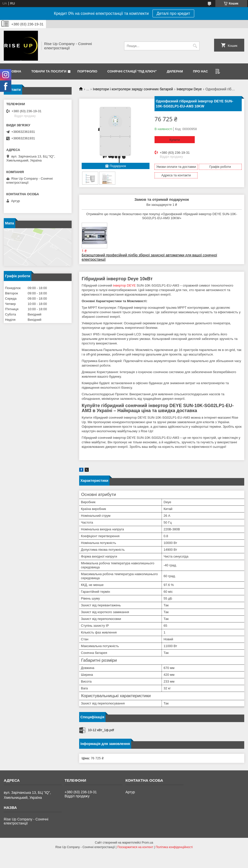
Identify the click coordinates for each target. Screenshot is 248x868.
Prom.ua (147, 843)
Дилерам (175, 71)
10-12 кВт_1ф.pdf (101, 730)
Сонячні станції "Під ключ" (132, 71)
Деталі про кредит (173, 13)
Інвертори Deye (189, 89)
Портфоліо (87, 71)
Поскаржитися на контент (135, 847)
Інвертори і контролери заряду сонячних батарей (133, 89)
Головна (13, 71)
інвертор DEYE (124, 285)
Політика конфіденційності (174, 847)
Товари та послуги (49, 71)
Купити (175, 140)
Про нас (200, 71)
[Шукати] (195, 46)
